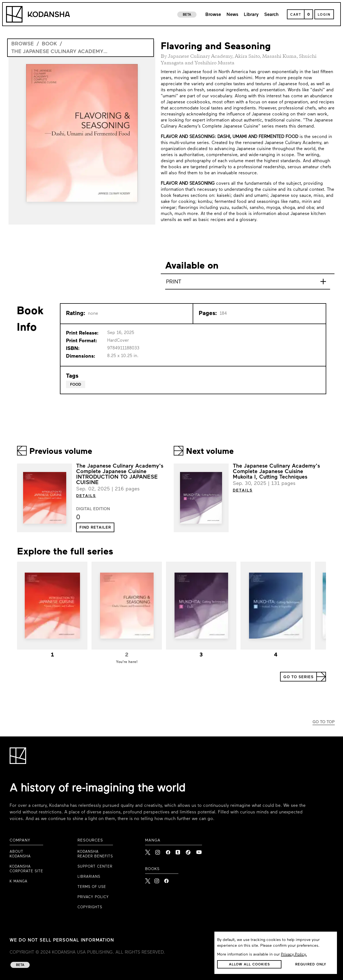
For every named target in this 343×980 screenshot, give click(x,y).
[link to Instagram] (158, 851)
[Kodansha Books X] (148, 879)
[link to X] (148, 851)
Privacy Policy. (294, 955)
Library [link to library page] (251, 15)
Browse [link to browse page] (213, 15)
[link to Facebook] (168, 851)
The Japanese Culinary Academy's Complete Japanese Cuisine (59, 52)
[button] (95, 527)
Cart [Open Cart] (296, 15)
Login (324, 15)
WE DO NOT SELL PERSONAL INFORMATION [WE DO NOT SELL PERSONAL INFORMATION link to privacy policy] (62, 940)
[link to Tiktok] (189, 851)
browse (23, 44)
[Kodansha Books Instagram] (157, 879)
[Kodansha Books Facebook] (166, 879)
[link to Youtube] (199, 851)
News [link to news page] (232, 15)
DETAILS (86, 496)
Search (271, 15)
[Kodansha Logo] (38, 14)
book (49, 44)
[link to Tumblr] (179, 851)
